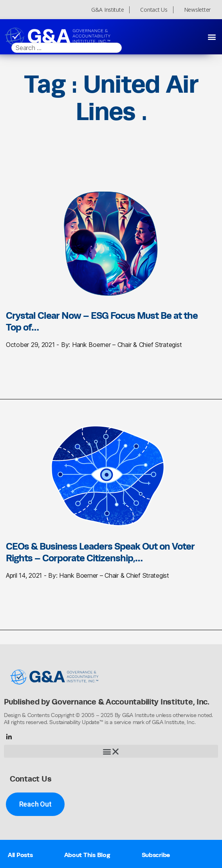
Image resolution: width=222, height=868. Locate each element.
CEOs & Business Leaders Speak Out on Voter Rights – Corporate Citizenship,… (100, 552)
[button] (212, 37)
